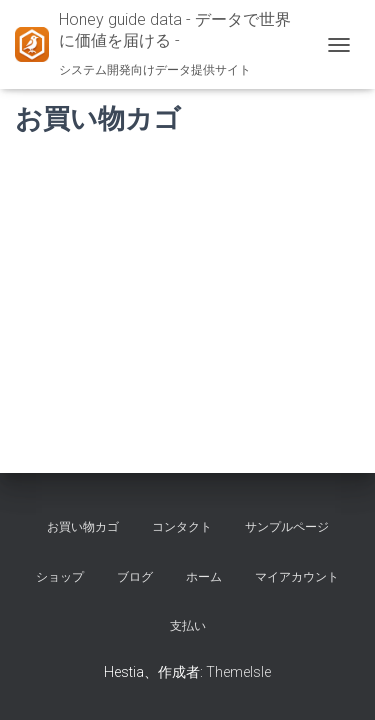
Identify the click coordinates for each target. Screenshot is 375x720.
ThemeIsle (238, 672)
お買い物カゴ (83, 527)
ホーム (204, 577)
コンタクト (182, 527)
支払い (188, 626)
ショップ (60, 577)
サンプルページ (287, 527)
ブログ (135, 577)
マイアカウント (297, 577)
